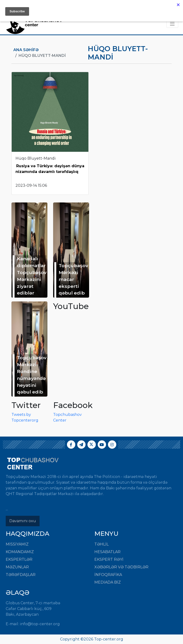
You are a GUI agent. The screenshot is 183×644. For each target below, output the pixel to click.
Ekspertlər (19, 559)
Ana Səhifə (26, 50)
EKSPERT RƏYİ (109, 559)
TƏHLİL (102, 544)
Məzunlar (17, 567)
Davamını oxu (23, 521)
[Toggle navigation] (172, 24)
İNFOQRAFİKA (108, 575)
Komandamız (20, 552)
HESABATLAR (107, 552)
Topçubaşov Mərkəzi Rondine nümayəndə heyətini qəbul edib (32, 375)
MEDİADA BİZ (108, 582)
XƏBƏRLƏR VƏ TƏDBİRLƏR (121, 567)
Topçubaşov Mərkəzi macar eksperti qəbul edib (73, 279)
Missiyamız (17, 544)
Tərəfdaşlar (21, 575)
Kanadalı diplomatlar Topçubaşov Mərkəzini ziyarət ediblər (32, 276)
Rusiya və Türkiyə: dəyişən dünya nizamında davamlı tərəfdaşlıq (50, 169)
